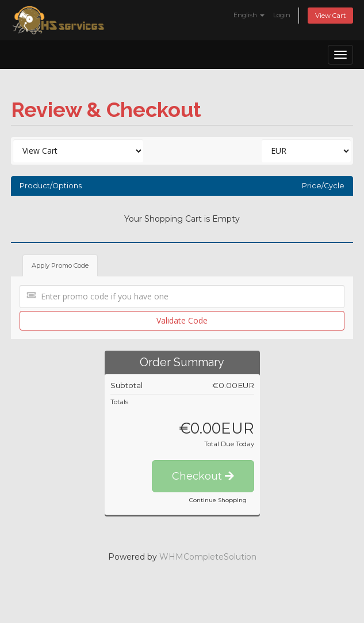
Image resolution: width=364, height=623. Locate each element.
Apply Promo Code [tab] (60, 265)
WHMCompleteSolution (208, 557)
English (249, 15)
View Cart (330, 16)
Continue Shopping (218, 500)
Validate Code (182, 320)
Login (282, 15)
